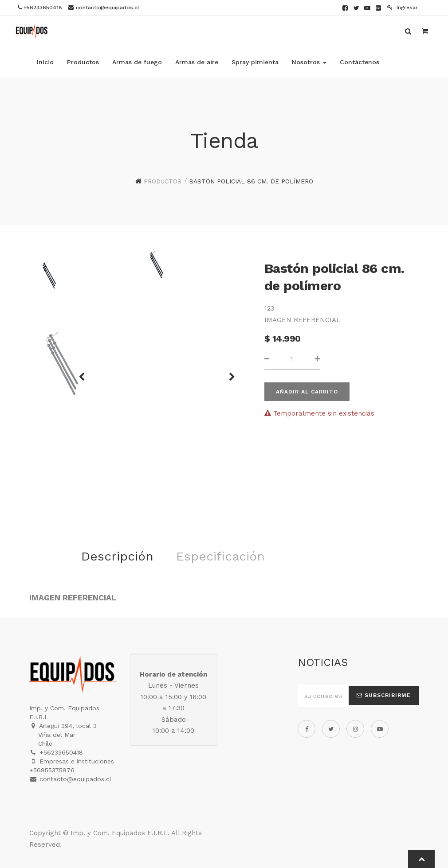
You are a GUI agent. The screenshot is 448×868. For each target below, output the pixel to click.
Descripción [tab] (117, 556)
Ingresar (403, 8)
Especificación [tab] (220, 556)
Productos (163, 181)
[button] (229, 373)
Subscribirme (384, 695)
